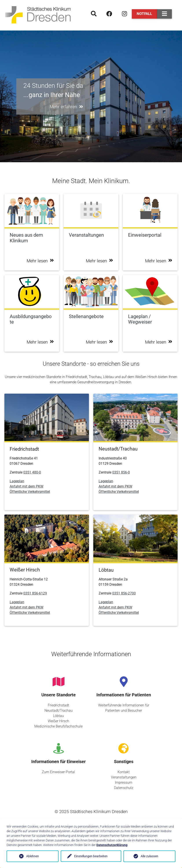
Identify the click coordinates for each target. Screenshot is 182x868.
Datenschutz (124, 788)
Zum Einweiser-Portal (58, 772)
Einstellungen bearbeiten (91, 856)
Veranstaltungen (124, 777)
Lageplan (17, 481)
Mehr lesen (40, 261)
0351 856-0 (121, 472)
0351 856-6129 (35, 593)
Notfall (144, 14)
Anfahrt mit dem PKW (27, 486)
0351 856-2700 (124, 593)
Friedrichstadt (58, 705)
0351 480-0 (32, 472)
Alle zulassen (149, 856)
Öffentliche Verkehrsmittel (30, 492)
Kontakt (124, 772)
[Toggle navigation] (165, 14)
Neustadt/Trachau (59, 710)
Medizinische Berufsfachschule (58, 726)
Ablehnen (33, 856)
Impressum (124, 782)
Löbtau (58, 716)
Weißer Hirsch (58, 721)
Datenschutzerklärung (112, 845)
